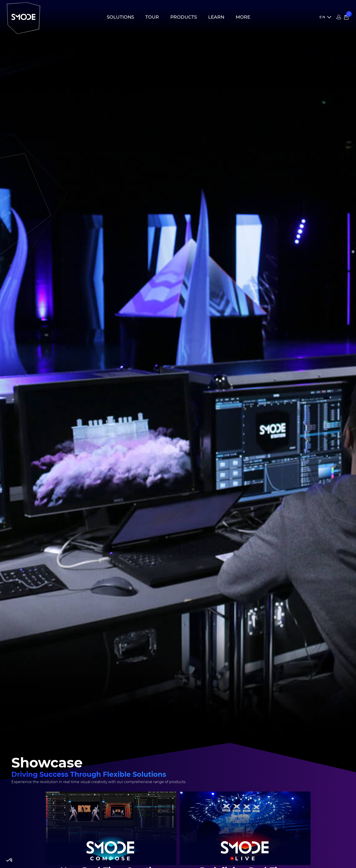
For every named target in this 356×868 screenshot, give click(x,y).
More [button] (243, 17)
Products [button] (184, 17)
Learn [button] (216, 17)
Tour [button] (152, 17)
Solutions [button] (120, 17)
